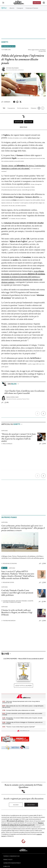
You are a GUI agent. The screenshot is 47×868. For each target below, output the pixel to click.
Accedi (16, 805)
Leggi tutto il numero (23, 686)
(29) (7, 403)
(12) (44, 602)
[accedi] (44, 3)
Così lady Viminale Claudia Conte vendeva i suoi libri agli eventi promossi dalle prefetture (17, 593)
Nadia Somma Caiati (12, 397)
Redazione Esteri (8, 582)
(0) (44, 564)
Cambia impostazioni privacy (12, 863)
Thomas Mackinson (8, 621)
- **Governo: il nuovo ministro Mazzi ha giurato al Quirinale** (19, 727)
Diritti (5, 42)
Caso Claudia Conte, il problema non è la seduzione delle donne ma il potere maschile (24, 392)
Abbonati (37, 3)
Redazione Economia (9, 563)
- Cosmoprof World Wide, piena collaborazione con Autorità (18, 710)
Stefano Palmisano (13, 68)
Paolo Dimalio (7, 444)
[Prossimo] (43, 413)
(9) (44, 444)
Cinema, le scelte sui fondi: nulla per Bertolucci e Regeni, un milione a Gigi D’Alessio (17, 612)
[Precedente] (37, 413)
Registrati (31, 805)
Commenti (6, 102)
